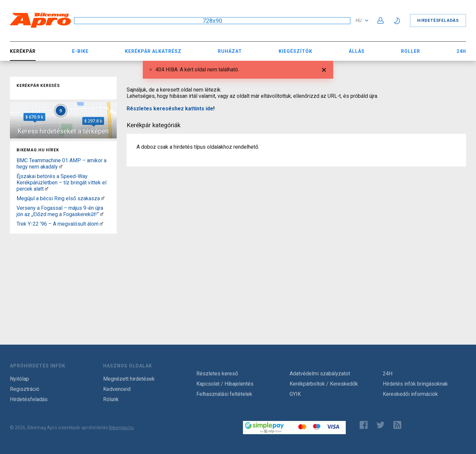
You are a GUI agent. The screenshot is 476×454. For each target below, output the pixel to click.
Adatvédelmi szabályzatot (320, 374)
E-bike (80, 51)
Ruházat (230, 51)
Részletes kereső (217, 374)
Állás (357, 51)
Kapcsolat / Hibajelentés (225, 384)
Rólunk (111, 399)
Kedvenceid (117, 389)
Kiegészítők (296, 51)
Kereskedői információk (410, 394)
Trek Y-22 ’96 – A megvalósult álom (58, 224)
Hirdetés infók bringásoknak (415, 384)
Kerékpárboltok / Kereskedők (324, 384)
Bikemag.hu (121, 428)
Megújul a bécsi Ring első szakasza (58, 198)
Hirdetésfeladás (438, 20)
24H (461, 51)
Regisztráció (25, 389)
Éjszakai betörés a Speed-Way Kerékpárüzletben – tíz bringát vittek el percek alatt (61, 183)
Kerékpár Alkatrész (153, 51)
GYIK (295, 394)
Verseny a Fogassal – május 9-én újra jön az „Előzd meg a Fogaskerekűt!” (60, 211)
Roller (411, 51)
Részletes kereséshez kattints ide (170, 109)
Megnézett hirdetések (129, 379)
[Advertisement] (63, 278)
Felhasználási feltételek (224, 394)
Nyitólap (20, 379)
